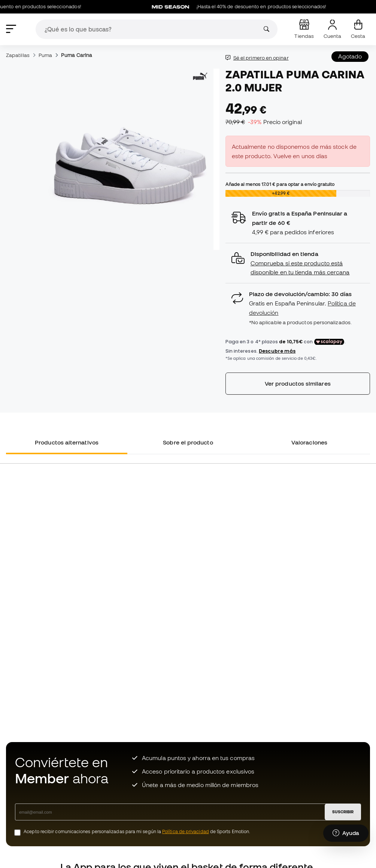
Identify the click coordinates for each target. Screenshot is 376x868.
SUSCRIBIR (343, 812)
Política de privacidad (186, 831)
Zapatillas (18, 55)
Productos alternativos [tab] (67, 442)
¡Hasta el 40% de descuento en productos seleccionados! (243, 7)
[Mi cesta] (358, 29)
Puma (45, 55)
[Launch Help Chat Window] (346, 833)
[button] (298, 263)
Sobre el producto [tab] (188, 442)
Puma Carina (77, 55)
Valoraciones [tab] (309, 442)
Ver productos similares (298, 383)
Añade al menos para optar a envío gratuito (280, 184)
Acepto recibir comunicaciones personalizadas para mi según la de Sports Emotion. (137, 831)
